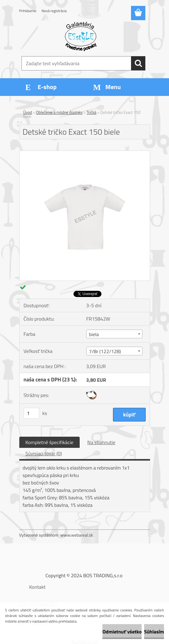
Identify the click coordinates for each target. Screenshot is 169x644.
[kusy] (31, 413)
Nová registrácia (54, 11)
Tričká (91, 112)
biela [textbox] (94, 334)
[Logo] (81, 36)
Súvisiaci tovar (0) (44, 453)
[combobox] (114, 334)
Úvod (28, 112)
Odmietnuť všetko (122, 632)
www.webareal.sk (77, 535)
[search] (138, 63)
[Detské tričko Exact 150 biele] (85, 153)
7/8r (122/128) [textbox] (105, 351)
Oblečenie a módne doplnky (59, 112)
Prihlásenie (28, 11)
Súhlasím (154, 632)
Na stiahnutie (101, 442)
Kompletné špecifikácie (49, 442)
